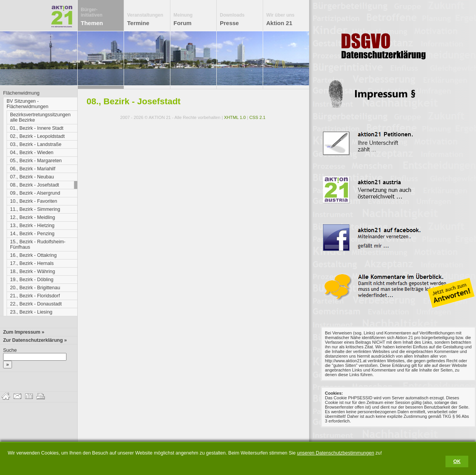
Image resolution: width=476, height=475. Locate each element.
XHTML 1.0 (235, 117)
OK (457, 461)
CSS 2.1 (257, 117)
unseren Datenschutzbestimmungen (336, 453)
